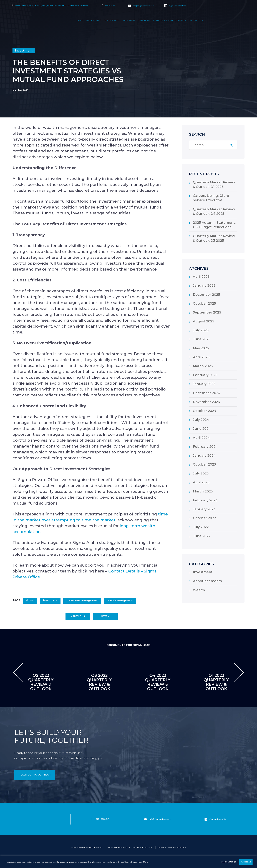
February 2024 (205, 447)
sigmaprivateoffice (177, 6)
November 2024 (207, 402)
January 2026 (204, 286)
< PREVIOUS (78, 616)
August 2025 (203, 321)
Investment (203, 572)
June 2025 (202, 339)
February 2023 (205, 500)
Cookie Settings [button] (228, 862)
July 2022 (201, 527)
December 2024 (207, 393)
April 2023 (201, 482)
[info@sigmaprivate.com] (146, 819)
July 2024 (201, 420)
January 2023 (204, 509)
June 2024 (202, 429)
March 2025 (203, 366)
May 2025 (201, 348)
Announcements (207, 581)
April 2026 (201, 277)
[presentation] (18, 672)
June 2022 (202, 536)
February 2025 (205, 375)
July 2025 (201, 330)
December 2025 (206, 295)
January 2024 (204, 456)
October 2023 (204, 464)
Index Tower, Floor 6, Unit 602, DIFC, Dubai (52, 6)
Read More (143, 862)
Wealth (199, 590)
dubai (30, 600)
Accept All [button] (246, 862)
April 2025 (201, 357)
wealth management (120, 600)
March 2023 (203, 491)
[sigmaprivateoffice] (206, 819)
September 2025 (207, 312)
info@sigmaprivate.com (144, 6)
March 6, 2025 (20, 90)
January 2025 (204, 384)
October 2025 (204, 304)
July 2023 (201, 473)
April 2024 (201, 438)
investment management (82, 600)
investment (50, 600)
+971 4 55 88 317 (112, 6)
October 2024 (205, 411)
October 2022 (204, 518)
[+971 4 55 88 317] (92, 819)
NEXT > (105, 616)
